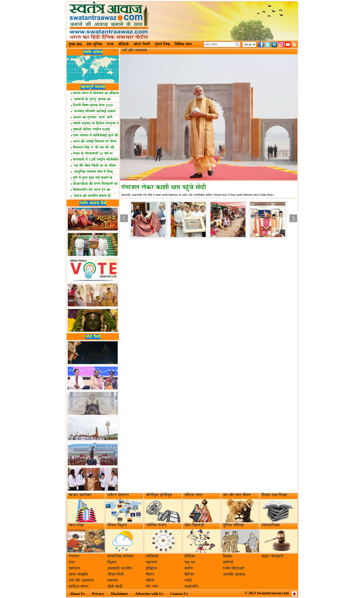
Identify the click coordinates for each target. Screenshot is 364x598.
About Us (77, 594)
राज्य (110, 44)
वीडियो (123, 44)
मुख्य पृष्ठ (75, 44)
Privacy (98, 594)
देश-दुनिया (94, 44)
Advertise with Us (149, 594)
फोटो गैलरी (142, 44)
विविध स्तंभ (183, 44)
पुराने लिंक (162, 44)
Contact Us (179, 594)
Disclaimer (120, 594)
